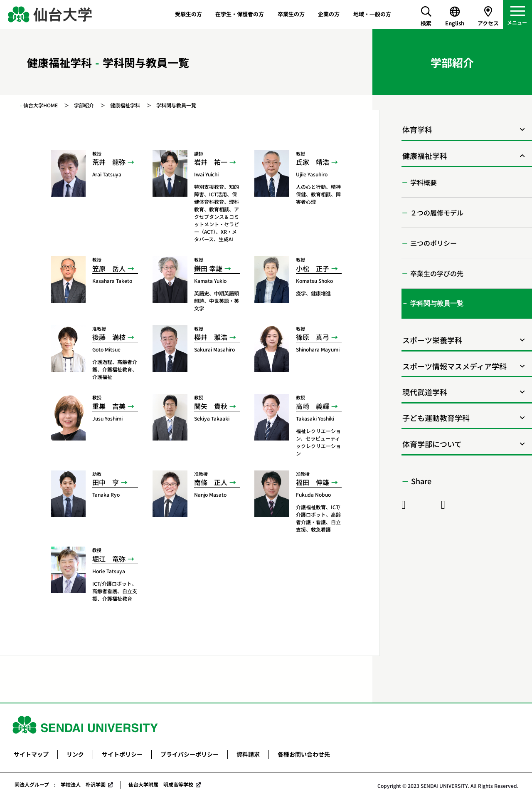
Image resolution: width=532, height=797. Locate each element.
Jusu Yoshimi (107, 418)
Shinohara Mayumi (318, 349)
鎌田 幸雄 (208, 268)
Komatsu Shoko (314, 281)
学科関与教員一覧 (437, 303)
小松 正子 (313, 268)
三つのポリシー (433, 243)
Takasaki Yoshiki (315, 418)
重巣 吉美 (109, 406)
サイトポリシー (122, 754)
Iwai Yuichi (206, 174)
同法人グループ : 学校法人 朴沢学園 (60, 784)
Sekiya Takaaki (212, 418)
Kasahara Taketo (112, 281)
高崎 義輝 (313, 406)
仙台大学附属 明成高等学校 (161, 784)
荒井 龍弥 (109, 162)
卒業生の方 (291, 14)
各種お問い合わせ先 (304, 754)
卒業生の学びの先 (437, 273)
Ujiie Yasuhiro (312, 174)
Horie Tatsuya (109, 571)
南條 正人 (211, 482)
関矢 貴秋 (211, 406)
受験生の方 (188, 14)
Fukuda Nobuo (313, 494)
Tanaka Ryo (106, 494)
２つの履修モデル (437, 213)
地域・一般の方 (372, 14)
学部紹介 (84, 105)
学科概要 (424, 182)
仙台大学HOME (41, 105)
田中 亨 (106, 482)
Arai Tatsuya (107, 174)
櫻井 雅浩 (211, 337)
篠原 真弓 (313, 337)
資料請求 (248, 754)
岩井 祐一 (211, 162)
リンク (75, 754)
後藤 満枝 (109, 337)
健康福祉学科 (125, 105)
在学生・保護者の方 (240, 14)
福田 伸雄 (313, 482)
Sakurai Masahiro (214, 349)
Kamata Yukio (210, 281)
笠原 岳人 (109, 268)
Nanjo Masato (210, 494)
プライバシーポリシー (190, 754)
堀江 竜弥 (109, 559)
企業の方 (329, 14)
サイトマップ (31, 754)
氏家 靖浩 (313, 162)
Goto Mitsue (106, 349)
